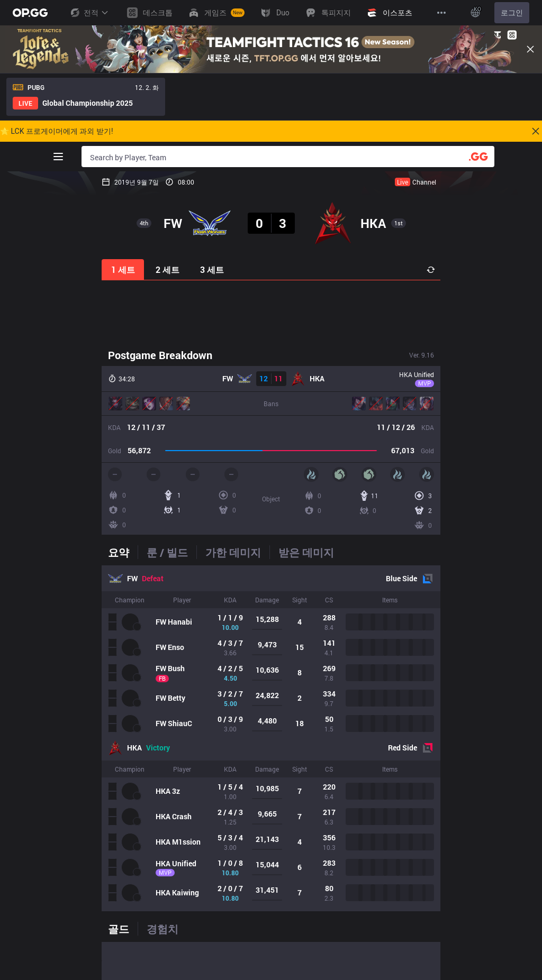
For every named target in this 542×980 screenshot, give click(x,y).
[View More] (441, 13)
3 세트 (212, 269)
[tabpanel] (271, 738)
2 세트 (168, 269)
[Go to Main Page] (30, 13)
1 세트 (123, 269)
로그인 (512, 13)
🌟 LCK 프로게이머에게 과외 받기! (57, 131)
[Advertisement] (271, 313)
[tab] (123, 552)
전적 (89, 13)
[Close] (530, 49)
